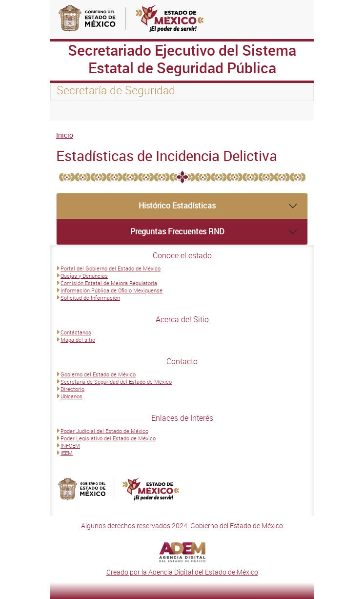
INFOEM (70, 445)
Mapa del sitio (78, 340)
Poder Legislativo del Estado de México (108, 438)
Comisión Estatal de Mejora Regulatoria (109, 283)
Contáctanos (76, 332)
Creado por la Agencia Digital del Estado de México (182, 572)
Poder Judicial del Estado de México (104, 431)
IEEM (67, 453)
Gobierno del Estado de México (98, 374)
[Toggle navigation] (70, 111)
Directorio (72, 389)
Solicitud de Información (90, 298)
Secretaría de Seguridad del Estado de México (116, 382)
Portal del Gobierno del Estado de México (111, 268)
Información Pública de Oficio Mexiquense (111, 290)
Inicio (65, 135)
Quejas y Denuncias (84, 276)
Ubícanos (71, 396)
